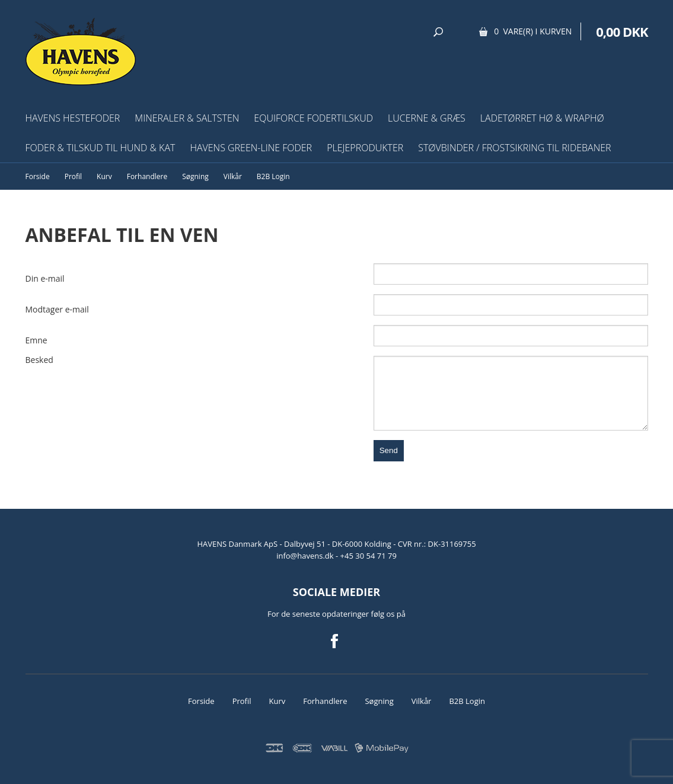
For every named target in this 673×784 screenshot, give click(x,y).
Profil (73, 176)
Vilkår (233, 176)
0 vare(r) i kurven (533, 31)
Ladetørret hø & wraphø (542, 118)
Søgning (195, 176)
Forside (38, 176)
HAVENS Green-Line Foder (251, 148)
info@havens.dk (306, 556)
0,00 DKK (622, 31)
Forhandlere (147, 176)
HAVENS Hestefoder (73, 118)
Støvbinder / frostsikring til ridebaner (514, 148)
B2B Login (273, 176)
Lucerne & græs (427, 118)
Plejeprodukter (365, 148)
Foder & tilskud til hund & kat (101, 148)
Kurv (104, 176)
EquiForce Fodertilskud (313, 118)
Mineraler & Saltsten (187, 118)
